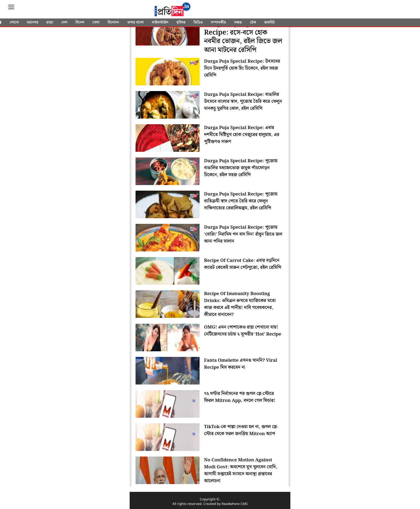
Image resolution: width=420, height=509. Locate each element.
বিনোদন (113, 22)
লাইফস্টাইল (160, 22)
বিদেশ (80, 22)
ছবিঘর (181, 22)
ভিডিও (198, 22)
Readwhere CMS (235, 504)
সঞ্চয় (238, 22)
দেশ (64, 22)
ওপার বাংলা (135, 22)
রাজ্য (50, 22)
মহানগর (33, 22)
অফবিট (269, 22)
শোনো (14, 22)
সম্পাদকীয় (218, 22)
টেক (253, 22)
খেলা (96, 22)
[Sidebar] (11, 7)
